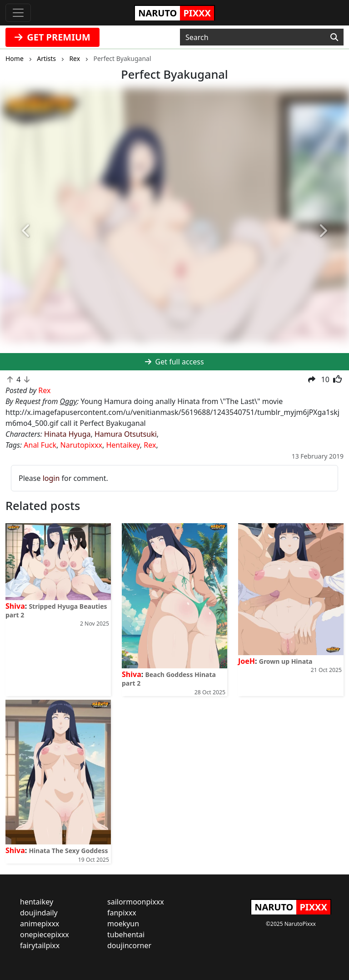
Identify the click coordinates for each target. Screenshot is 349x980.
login (51, 478)
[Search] (334, 37)
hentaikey (37, 902)
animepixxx (40, 924)
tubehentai (126, 935)
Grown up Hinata (286, 661)
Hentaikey (123, 445)
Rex (150, 445)
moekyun (123, 924)
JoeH (247, 661)
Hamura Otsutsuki (126, 434)
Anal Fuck (40, 445)
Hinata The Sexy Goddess (68, 851)
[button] (26, 231)
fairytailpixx (40, 945)
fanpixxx (122, 913)
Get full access (174, 362)
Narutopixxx (81, 445)
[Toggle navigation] (18, 13)
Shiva (15, 606)
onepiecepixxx (45, 935)
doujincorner (129, 945)
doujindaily (39, 913)
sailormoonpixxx (136, 902)
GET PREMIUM (52, 37)
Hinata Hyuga (67, 434)
